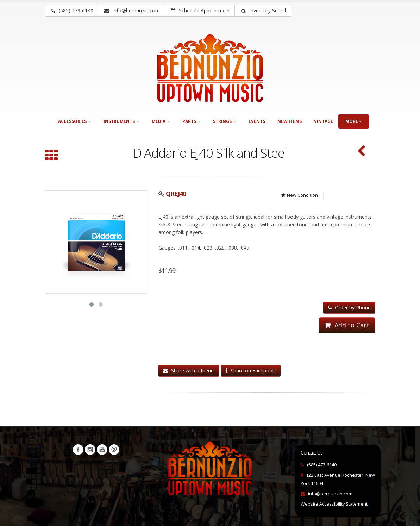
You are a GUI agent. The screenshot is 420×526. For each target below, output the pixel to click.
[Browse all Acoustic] (51, 156)
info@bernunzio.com (330, 494)
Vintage (324, 121)
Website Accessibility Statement (334, 504)
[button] (263, 11)
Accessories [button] (75, 121)
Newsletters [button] (114, 450)
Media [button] (161, 121)
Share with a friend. (189, 371)
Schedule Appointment (200, 10)
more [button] (354, 121)
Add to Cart (347, 325)
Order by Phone (349, 308)
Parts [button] (192, 121)
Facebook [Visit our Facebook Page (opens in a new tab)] (78, 450)
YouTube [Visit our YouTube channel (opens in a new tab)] (102, 450)
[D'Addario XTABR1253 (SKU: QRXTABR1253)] (362, 152)
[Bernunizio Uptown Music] (210, 68)
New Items (290, 121)
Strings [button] (225, 121)
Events (257, 121)
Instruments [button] (121, 121)
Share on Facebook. (251, 371)
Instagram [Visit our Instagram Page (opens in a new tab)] (90, 450)
